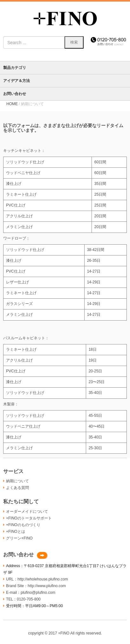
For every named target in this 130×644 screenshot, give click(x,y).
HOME (12, 104)
